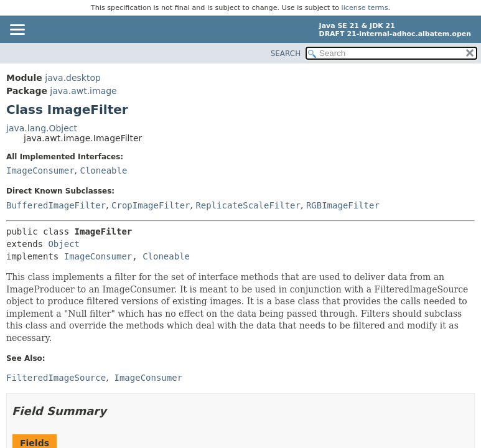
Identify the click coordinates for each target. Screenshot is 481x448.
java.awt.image (83, 91)
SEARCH (286, 54)
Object (64, 244)
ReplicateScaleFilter (248, 205)
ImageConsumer (40, 170)
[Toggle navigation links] (17, 30)
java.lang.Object (42, 128)
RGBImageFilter (343, 205)
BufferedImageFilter (56, 205)
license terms (365, 8)
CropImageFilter (151, 205)
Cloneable (103, 170)
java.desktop (73, 78)
